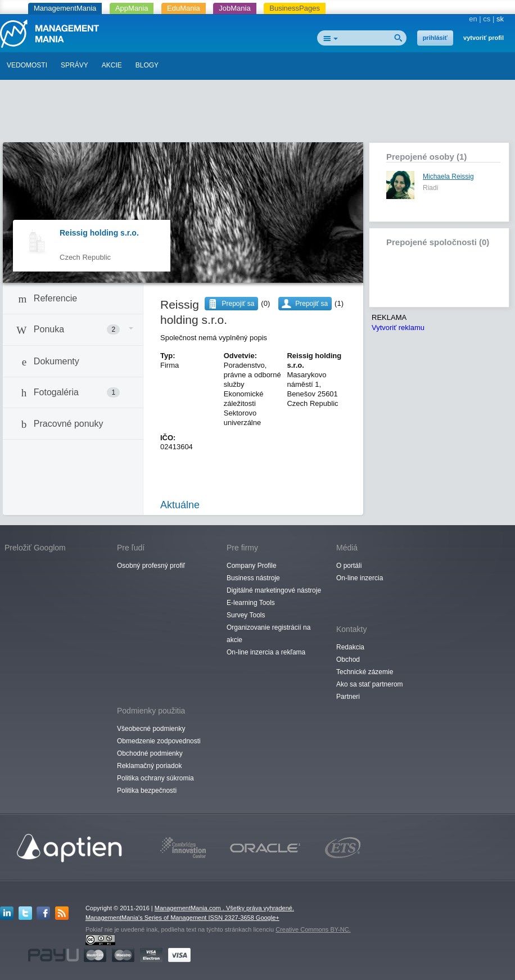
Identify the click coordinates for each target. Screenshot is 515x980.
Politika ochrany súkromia (155, 778)
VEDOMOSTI (27, 65)
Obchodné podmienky (150, 753)
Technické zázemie (365, 672)
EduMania (184, 8)
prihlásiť (435, 38)
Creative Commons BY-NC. (313, 929)
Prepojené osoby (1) (426, 157)
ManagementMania (65, 8)
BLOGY (147, 65)
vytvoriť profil (484, 38)
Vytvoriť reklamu (398, 328)
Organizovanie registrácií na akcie (268, 634)
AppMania (132, 8)
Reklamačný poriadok (149, 766)
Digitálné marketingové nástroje (274, 590)
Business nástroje (253, 578)
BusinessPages (295, 8)
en (473, 19)
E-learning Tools (251, 603)
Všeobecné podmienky (151, 729)
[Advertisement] (257, 114)
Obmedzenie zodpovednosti (159, 741)
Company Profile (252, 566)
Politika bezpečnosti (147, 791)
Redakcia (350, 647)
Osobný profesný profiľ (151, 566)
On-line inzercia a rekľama (266, 652)
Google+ (268, 918)
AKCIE (112, 65)
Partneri (348, 697)
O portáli (349, 566)
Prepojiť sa (311, 304)
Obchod (348, 660)
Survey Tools (246, 615)
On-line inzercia (360, 578)
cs (487, 19)
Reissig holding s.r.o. (99, 233)
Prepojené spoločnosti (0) (438, 242)
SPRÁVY (74, 65)
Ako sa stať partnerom (370, 684)
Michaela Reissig (448, 177)
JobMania (234, 8)
